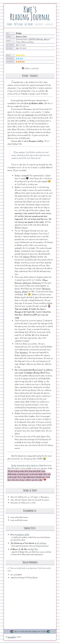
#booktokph (39, 24)
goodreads (49, 24)
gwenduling (12, 637)
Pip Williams (42, 543)
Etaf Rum (34, 549)
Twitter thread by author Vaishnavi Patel (27, 465)
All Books (29, 24)
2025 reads (18, 24)
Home (10, 24)
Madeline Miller (23, 535)
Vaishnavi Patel (21, 37)
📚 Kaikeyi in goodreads (30, 68)
